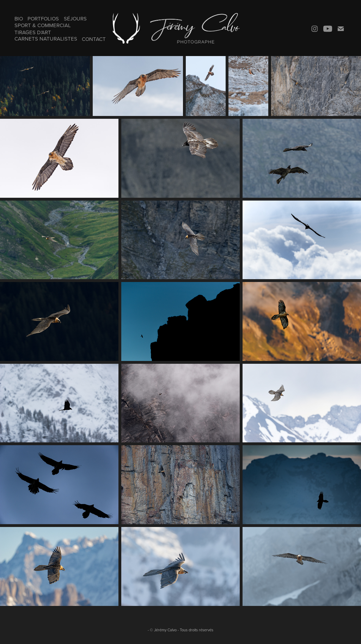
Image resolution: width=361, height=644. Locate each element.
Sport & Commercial (43, 25)
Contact (94, 39)
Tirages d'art (33, 32)
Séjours (75, 19)
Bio (19, 19)
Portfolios (43, 19)
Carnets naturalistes (46, 39)
